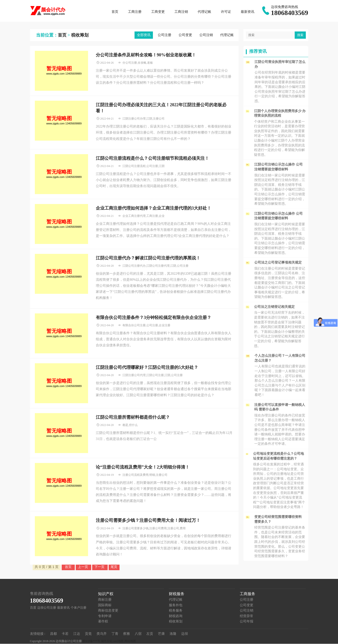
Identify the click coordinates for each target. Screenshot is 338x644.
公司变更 (185, 35)
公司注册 (165, 35)
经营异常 (247, 616)
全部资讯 (144, 35)
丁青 (115, 634)
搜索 (300, 35)
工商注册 (135, 12)
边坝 (185, 634)
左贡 (150, 634)
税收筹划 (80, 35)
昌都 (53, 634)
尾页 (114, 567)
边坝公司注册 (47, 608)
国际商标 (105, 605)
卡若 (65, 634)
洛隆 (173, 634)
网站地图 (130, 641)
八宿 (138, 634)
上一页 (83, 567)
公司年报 (247, 622)
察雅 (127, 634)
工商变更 (158, 12)
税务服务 (176, 611)
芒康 (161, 634)
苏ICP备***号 (91, 641)
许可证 (226, 12)
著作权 (103, 622)
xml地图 (118, 641)
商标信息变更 (108, 611)
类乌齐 (102, 634)
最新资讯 (248, 12)
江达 (77, 634)
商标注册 (105, 600)
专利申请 (105, 616)
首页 (115, 12)
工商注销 (181, 12)
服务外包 (176, 605)
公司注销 (206, 35)
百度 (33, 608)
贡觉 (88, 634)
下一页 (100, 567)
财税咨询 (176, 616)
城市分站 (107, 641)
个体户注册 (79, 608)
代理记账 (204, 12)
